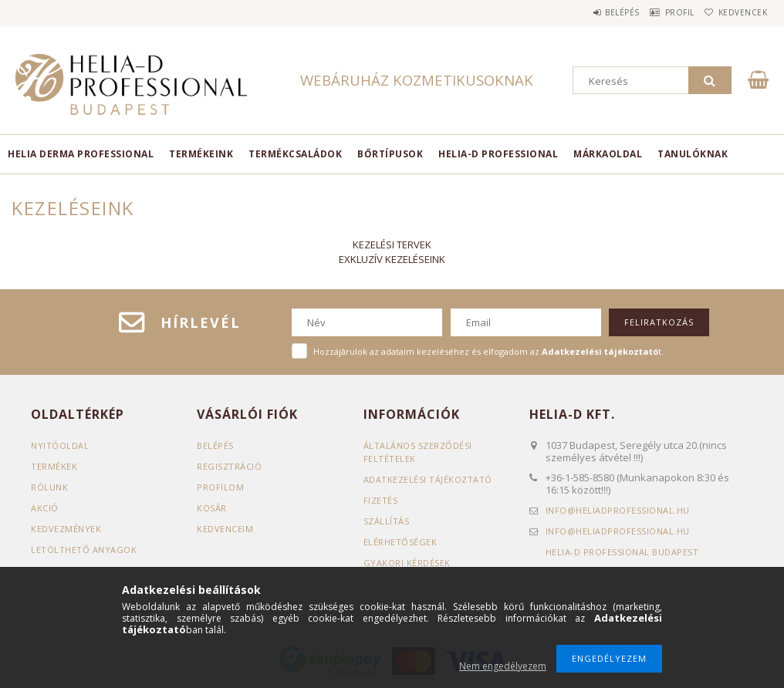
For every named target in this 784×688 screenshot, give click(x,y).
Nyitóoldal (60, 445)
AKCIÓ (45, 508)
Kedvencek (736, 12)
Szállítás (387, 521)
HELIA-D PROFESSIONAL (498, 154)
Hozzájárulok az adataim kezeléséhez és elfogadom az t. (488, 351)
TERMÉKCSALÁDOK (295, 154)
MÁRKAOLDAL (608, 154)
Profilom (220, 487)
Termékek (54, 466)
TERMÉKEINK (201, 154)
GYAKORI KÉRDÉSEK (407, 563)
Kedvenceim (225, 529)
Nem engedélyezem (503, 666)
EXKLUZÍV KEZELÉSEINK (392, 259)
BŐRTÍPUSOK (390, 154)
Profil (661, 12)
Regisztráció (229, 466)
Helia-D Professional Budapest (622, 552)
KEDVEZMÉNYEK (66, 529)
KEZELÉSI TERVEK (392, 245)
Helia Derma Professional (81, 154)
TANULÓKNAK (693, 154)
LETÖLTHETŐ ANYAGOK (84, 550)
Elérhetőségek (400, 542)
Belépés (591, 12)
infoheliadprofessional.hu (618, 510)
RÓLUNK (49, 487)
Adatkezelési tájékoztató (428, 479)
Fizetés (381, 500)
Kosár (212, 508)
